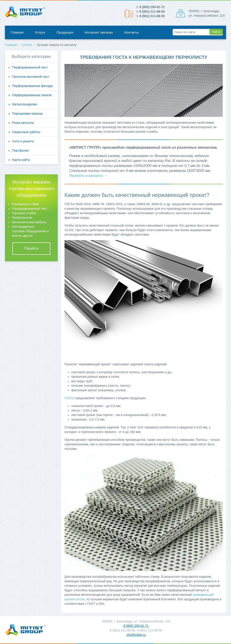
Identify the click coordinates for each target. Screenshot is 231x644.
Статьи (27, 45)
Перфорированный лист (30, 67)
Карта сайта (21, 160)
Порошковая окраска (28, 114)
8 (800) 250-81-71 (136, 626)
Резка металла (23, 123)
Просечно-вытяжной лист (31, 77)
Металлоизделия (25, 104)
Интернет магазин (99, 32)
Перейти (31, 248)
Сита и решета (23, 141)
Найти (216, 32)
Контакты (131, 32)
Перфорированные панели (32, 95)
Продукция (65, 32)
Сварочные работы (26, 132)
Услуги (40, 32)
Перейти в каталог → (88, 176)
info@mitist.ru (136, 635)
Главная (17, 32)
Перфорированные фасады (33, 86)
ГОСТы (70, 398)
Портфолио (21, 150)
